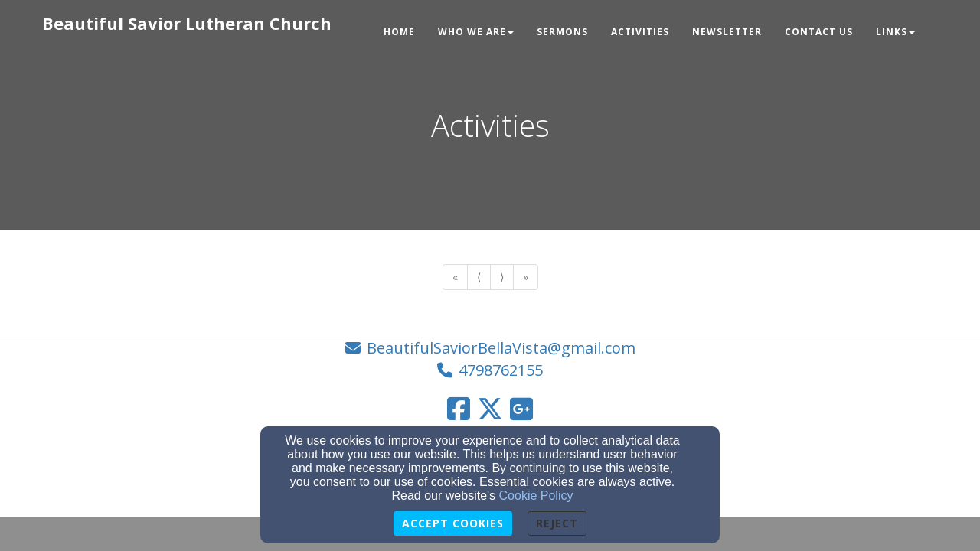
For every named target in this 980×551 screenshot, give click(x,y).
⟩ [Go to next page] (502, 277)
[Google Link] (521, 409)
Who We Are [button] (476, 32)
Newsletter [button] (727, 32)
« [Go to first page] (455, 277)
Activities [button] (640, 32)
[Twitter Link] (490, 409)
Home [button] (399, 32)
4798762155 (501, 370)
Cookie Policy (536, 496)
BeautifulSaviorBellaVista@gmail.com (501, 348)
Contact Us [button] (819, 32)
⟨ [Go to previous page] (479, 277)
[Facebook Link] (459, 409)
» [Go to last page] (526, 277)
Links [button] (895, 32)
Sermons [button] (562, 32)
